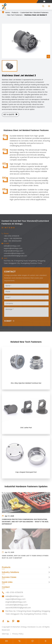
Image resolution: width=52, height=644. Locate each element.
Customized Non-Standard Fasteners (34, 13)
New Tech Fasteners (15, 15)
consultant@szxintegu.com (17, 605)
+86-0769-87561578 (14, 592)
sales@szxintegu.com (14, 596)
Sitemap (5, 634)
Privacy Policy (18, 634)
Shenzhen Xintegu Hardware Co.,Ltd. (27, 627)
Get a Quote (10, 115)
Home (8, 13)
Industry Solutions (10, 572)
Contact (6, 587)
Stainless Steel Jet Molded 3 (36, 15)
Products (15, 13)
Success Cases (9, 577)
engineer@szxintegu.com (16, 602)
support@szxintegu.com (15, 599)
